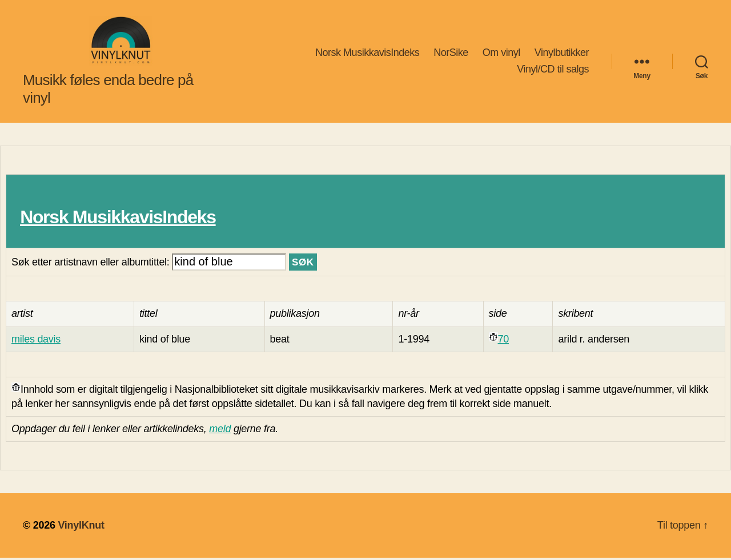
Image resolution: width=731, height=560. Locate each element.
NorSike (451, 53)
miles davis (36, 341)
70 (503, 341)
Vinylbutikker (562, 53)
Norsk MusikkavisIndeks (367, 53)
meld (220, 431)
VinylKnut (81, 527)
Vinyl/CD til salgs (553, 70)
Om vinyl (501, 53)
